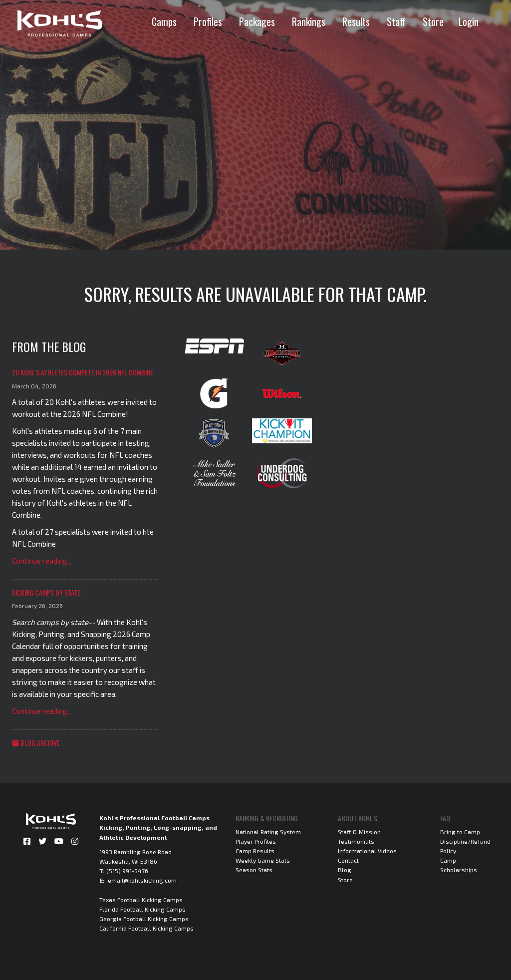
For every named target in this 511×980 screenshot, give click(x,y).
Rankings (309, 21)
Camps (164, 21)
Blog (345, 870)
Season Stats (254, 870)
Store (433, 21)
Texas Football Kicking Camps (141, 900)
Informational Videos (367, 851)
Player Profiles (256, 841)
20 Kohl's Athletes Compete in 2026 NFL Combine (83, 372)
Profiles (208, 21)
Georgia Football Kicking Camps (144, 919)
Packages (257, 21)
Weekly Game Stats (263, 860)
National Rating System (268, 832)
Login (469, 21)
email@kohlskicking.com (142, 880)
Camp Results (255, 851)
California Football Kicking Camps (146, 928)
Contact (348, 860)
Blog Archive (36, 743)
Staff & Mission (359, 832)
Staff (396, 21)
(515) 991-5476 (127, 871)
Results (356, 21)
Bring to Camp (460, 832)
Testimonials (356, 841)
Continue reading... (42, 561)
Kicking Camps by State (46, 592)
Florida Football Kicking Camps (142, 909)
